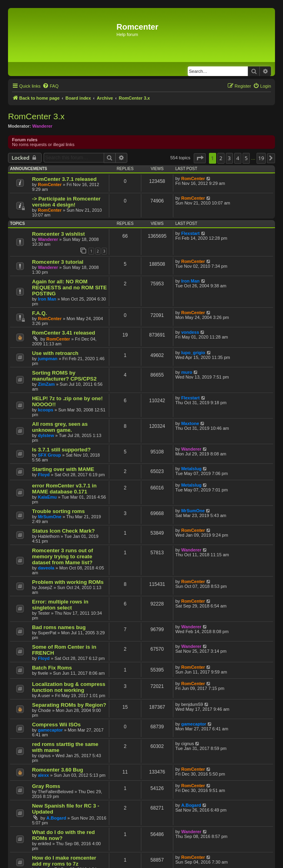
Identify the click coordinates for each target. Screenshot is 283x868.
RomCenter (50, 184)
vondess (190, 332)
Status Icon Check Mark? (63, 531)
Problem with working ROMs (68, 582)
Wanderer (42, 126)
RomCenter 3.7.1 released (64, 179)
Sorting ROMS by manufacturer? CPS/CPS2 (64, 376)
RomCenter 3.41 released (64, 333)
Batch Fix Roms (52, 668)
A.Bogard (56, 818)
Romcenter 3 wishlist (58, 234)
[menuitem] (50, 86)
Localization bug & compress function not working (69, 687)
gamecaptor (50, 730)
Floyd (44, 475)
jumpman (48, 359)
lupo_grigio (193, 353)
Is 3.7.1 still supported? (61, 450)
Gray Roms (46, 786)
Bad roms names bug (59, 627)
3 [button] (229, 158)
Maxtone (190, 423)
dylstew (46, 435)
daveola (46, 568)
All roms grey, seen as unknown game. (60, 427)
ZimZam (46, 384)
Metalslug (192, 469)
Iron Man (47, 299)
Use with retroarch (55, 353)
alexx (44, 775)
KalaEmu (47, 497)
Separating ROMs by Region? (69, 705)
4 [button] (238, 158)
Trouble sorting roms (58, 511)
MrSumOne (50, 517)
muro (187, 372)
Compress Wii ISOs (56, 725)
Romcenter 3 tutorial (58, 262)
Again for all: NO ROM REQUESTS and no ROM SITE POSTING (69, 288)
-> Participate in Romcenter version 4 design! (66, 202)
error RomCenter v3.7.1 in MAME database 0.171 (64, 489)
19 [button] (261, 158)
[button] (200, 158)
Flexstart (191, 233)
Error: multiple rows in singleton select (60, 605)
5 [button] (246, 158)
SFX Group (49, 455)
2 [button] (221, 158)
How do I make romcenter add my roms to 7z (64, 861)
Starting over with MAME (63, 469)
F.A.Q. (39, 313)
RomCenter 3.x (36, 116)
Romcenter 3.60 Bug (58, 770)
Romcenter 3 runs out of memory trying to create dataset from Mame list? (62, 556)
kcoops (46, 410)
